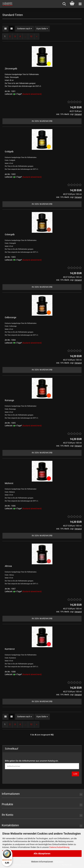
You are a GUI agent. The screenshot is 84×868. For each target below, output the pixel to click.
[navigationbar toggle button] (80, 4)
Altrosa (8, 566)
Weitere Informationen (42, 862)
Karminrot (10, 649)
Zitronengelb (11, 69)
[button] (5, 29)
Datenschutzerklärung (59, 847)
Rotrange (9, 400)
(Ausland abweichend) (32, 94)
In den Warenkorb (42, 121)
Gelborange (10, 317)
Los (75, 774)
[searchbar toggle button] (64, 4)
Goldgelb (9, 152)
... (25, 36)
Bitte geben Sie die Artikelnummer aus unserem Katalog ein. (32, 761)
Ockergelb (10, 234)
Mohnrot (9, 483)
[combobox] (25, 29)
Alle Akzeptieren (42, 854)
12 (31, 36)
